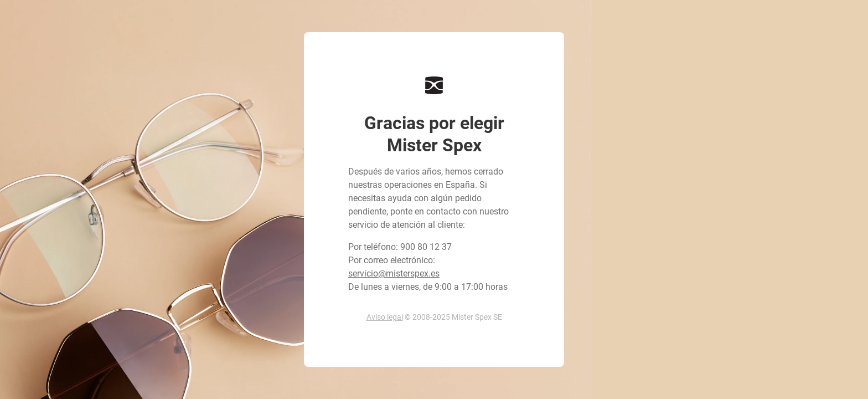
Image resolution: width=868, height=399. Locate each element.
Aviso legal (385, 317)
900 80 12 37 (426, 247)
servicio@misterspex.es (394, 273)
